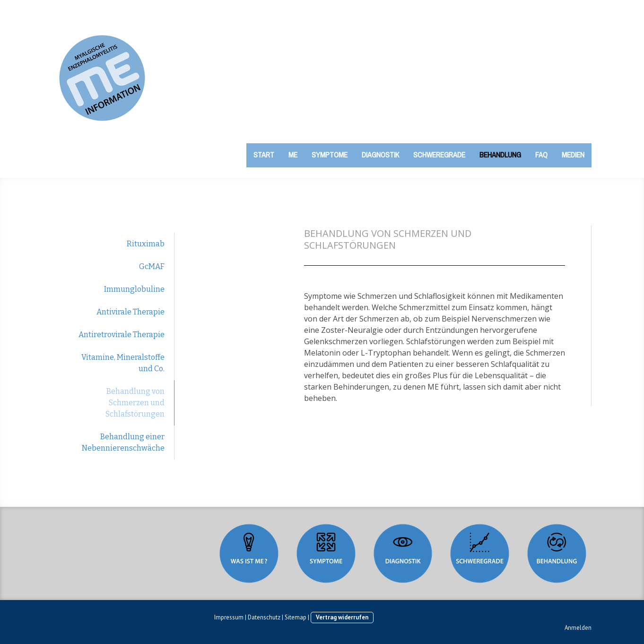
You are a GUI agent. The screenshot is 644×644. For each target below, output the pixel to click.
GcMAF (152, 266)
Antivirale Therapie (131, 312)
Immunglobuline (134, 289)
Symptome (330, 155)
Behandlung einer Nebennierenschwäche (123, 442)
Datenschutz (264, 617)
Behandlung (500, 155)
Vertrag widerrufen (342, 617)
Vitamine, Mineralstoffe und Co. (123, 363)
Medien (573, 155)
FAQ (541, 155)
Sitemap (296, 617)
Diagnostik (380, 155)
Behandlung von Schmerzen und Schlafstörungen (135, 403)
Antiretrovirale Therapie (122, 335)
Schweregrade (439, 155)
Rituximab (146, 244)
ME (293, 155)
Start (264, 155)
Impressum (229, 617)
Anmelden (578, 628)
